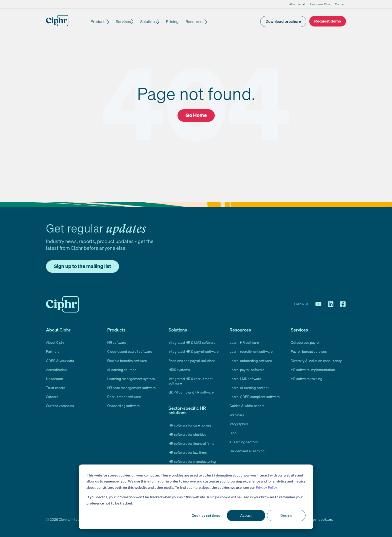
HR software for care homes (190, 425)
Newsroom (54, 379)
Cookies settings (206, 515)
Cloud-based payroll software (130, 351)
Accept (246, 515)
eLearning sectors (244, 442)
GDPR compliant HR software (191, 392)
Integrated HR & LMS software (192, 342)
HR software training (306, 379)
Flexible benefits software (127, 361)
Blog (233, 433)
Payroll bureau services (309, 351)
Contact (340, 4)
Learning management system (131, 379)
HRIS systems (179, 370)
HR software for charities (187, 434)
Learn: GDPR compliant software (255, 397)
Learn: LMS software (245, 379)
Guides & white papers (247, 406)
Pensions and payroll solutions (192, 361)
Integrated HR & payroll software (194, 351)
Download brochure (283, 21)
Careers (52, 397)
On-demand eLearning (247, 451)
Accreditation (56, 370)
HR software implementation (313, 370)
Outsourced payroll (305, 342)
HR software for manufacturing (192, 461)
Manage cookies (318, 519)
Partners (53, 351)
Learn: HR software (244, 342)
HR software (117, 342)
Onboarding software (123, 406)
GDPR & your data (60, 361)
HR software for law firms (188, 452)
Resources (199, 21)
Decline (286, 515)
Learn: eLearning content (249, 388)
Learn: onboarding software (251, 361)
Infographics (239, 424)
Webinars (237, 415)
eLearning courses (122, 370)
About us (295, 4)
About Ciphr (55, 342)
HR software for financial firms (191, 443)
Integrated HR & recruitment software (191, 381)
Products (98, 21)
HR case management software (131, 388)
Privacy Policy (266, 487)
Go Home (196, 115)
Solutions (151, 21)
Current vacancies (60, 406)
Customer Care (320, 4)
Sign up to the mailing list (82, 266)
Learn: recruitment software (251, 351)
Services (125, 21)
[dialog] (196, 497)
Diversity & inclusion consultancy (316, 361)
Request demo (328, 21)
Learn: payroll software (247, 370)
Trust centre (56, 388)
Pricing (177, 21)
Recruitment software (124, 397)
